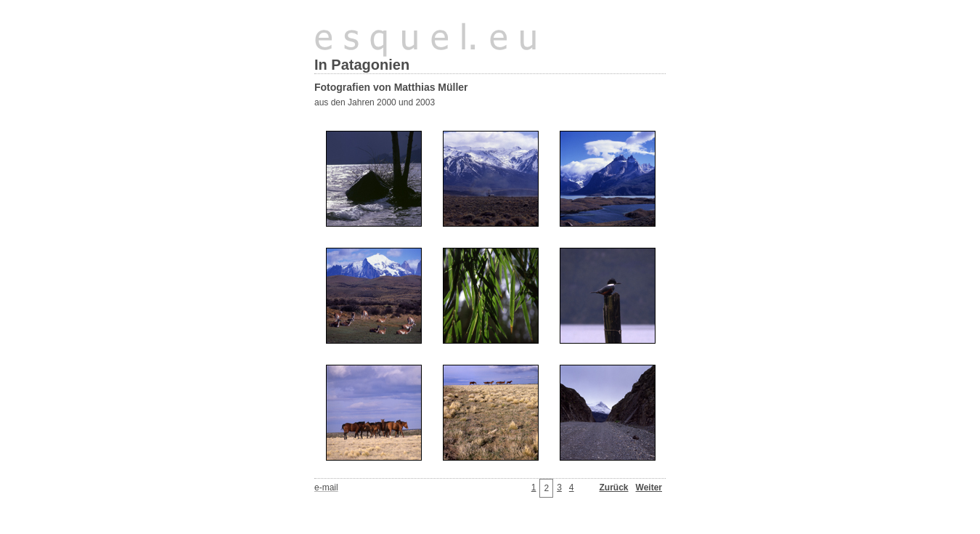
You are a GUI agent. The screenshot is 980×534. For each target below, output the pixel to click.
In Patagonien (362, 65)
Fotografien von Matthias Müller (391, 87)
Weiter (649, 488)
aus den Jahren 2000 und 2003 (375, 102)
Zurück (614, 488)
